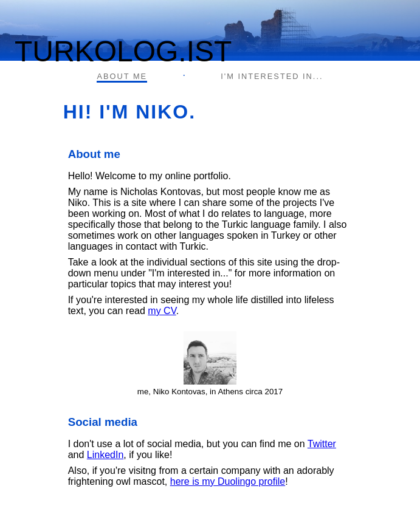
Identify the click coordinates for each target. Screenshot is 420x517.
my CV (162, 311)
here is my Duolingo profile (228, 481)
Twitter (322, 444)
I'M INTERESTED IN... (272, 76)
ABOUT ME (122, 76)
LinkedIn (105, 455)
